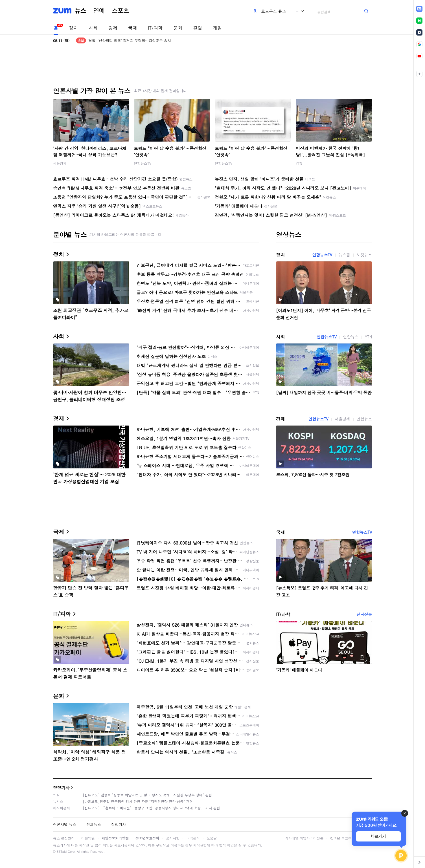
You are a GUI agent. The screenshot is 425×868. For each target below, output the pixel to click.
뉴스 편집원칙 (64, 838)
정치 (73, 28)
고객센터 (193, 838)
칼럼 (198, 28)
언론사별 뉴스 (65, 824)
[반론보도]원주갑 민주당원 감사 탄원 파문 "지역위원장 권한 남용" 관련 (138, 801)
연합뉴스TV (143, 163)
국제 (133, 28)
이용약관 (88, 838)
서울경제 (60, 163)
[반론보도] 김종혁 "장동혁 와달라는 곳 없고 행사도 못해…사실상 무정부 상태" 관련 (147, 795)
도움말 (212, 838)
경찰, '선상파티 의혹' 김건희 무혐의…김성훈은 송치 (130, 40)
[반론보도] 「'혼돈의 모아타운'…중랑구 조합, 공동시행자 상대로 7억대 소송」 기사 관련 (151, 808)
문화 (178, 28)
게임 (217, 28)
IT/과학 (155, 28)
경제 (113, 28)
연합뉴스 (350, 337)
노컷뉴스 (364, 255)
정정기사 (61, 787)
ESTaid (62, 852)
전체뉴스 (94, 824)
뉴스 (80, 11)
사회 (93, 28)
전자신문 (364, 614)
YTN (299, 163)
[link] (419, 9)
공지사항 (173, 838)
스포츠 (121, 11)
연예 (99, 11)
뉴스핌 (344, 255)
